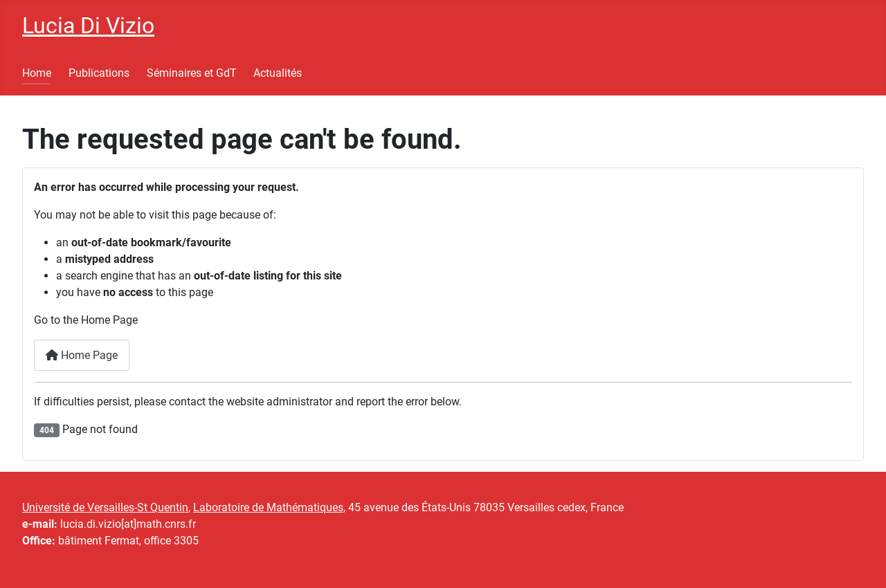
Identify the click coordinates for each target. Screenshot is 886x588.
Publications (99, 73)
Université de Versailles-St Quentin (105, 507)
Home (37, 73)
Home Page (82, 355)
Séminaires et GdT (192, 73)
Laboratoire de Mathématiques (268, 507)
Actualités (278, 73)
